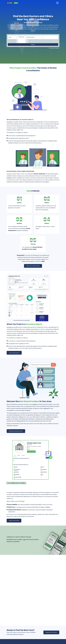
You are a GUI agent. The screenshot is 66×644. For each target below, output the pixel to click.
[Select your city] (22, 39)
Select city (22, 37)
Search (33, 44)
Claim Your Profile (14, 521)
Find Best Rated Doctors (16, 431)
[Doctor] (51, 37)
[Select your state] (13, 37)
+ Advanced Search (54, 48)
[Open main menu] (57, 3)
